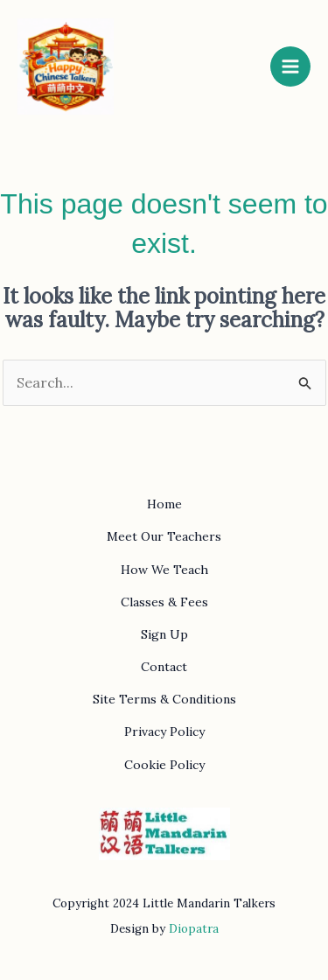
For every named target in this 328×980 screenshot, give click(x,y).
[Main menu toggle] (290, 66)
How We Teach (164, 570)
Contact (164, 667)
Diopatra (194, 929)
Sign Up (164, 634)
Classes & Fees (164, 602)
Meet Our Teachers (164, 536)
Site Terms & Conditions (164, 699)
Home (164, 504)
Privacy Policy (164, 731)
